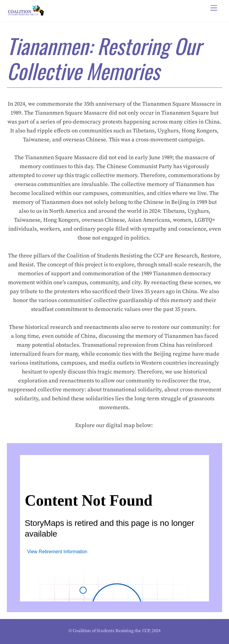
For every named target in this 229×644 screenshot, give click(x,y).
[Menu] (214, 8)
